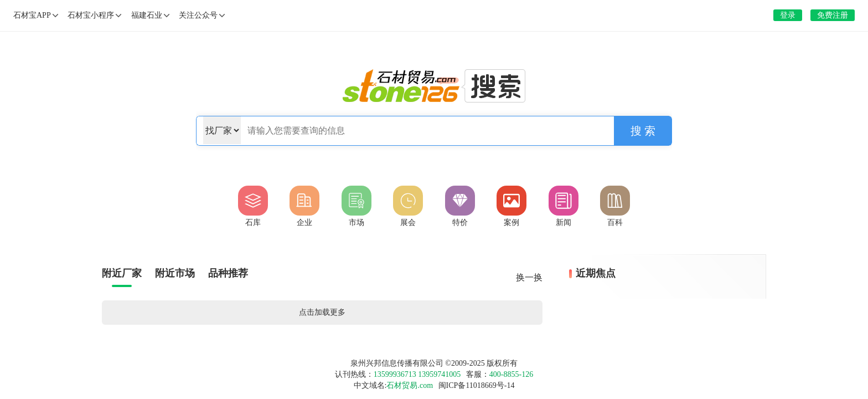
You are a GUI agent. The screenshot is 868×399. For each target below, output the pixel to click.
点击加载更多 (322, 312)
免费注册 (833, 15)
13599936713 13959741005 (417, 374)
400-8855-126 (511, 374)
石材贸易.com (410, 385)
